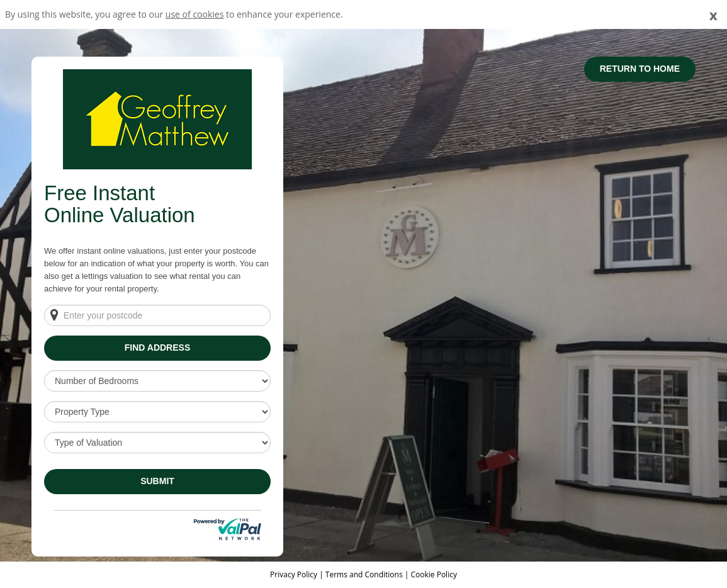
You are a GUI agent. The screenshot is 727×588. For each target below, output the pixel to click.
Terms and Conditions (364, 574)
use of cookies (195, 14)
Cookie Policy (433, 574)
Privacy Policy (295, 574)
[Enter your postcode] (157, 315)
